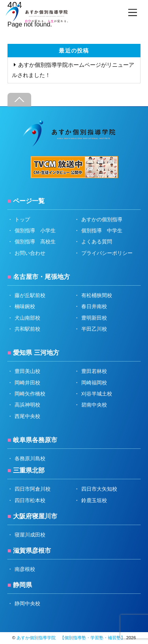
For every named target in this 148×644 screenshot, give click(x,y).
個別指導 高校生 (35, 242)
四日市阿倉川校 (33, 489)
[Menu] (133, 13)
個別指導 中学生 (102, 231)
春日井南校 (94, 306)
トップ (22, 219)
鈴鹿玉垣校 (94, 500)
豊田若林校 (94, 371)
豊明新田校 (94, 318)
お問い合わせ (30, 253)
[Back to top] (19, 100)
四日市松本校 (30, 500)
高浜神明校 (27, 405)
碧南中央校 (94, 405)
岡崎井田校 (27, 383)
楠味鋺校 (25, 306)
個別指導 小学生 (35, 231)
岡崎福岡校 (94, 383)
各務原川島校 (30, 459)
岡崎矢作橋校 (30, 394)
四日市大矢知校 (99, 489)
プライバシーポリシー (107, 253)
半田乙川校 (94, 329)
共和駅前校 (27, 329)
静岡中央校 (27, 604)
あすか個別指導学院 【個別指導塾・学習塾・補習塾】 (71, 638)
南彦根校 (25, 569)
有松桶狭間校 (97, 295)
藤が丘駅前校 (30, 295)
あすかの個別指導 (102, 219)
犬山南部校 (27, 318)
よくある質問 (97, 242)
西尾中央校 (27, 416)
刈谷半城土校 (97, 394)
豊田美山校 (27, 371)
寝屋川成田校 (30, 535)
